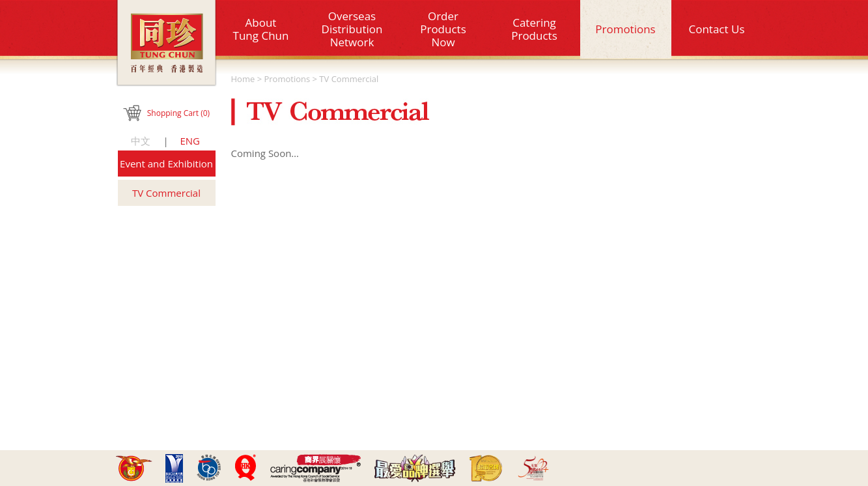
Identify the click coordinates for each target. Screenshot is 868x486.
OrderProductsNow (443, 29)
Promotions (625, 29)
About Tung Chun (261, 29)
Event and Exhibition (166, 164)
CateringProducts (534, 29)
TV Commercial (166, 193)
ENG (190, 141)
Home (243, 79)
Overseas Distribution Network (352, 29)
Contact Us (717, 29)
